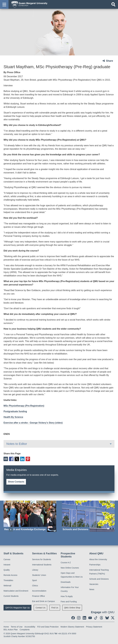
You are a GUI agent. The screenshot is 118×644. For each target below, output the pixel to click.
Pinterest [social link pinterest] (25, 459)
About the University (98, 559)
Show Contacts (16, 481)
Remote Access (10, 575)
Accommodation (39, 590)
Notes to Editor (17, 444)
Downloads (66, 581)
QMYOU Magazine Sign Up (17, 607)
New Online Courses (70, 567)
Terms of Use (17, 626)
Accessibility (30, 626)
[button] (4, 4)
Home (6, 626)
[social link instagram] (79, 617)
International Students (42, 564)
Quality (7, 569)
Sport (34, 580)
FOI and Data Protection (48, 626)
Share (110, 61)
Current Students (11, 595)
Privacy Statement (94, 626)
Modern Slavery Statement (72, 626)
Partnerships (95, 564)
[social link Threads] (101, 617)
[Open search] (113, 4)
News (92, 589)
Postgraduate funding (15, 411)
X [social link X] (15, 459)
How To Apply (67, 596)
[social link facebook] (73, 617)
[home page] (28, 4)
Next (11, 529)
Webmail (7, 585)
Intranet (7, 564)
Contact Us (40, 607)
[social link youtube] (90, 617)
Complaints (25, 629)
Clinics (35, 585)
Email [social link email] (5, 459)
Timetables (8, 580)
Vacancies (94, 584)
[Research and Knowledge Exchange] (30, 516)
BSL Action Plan (11, 629)
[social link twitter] (113, 617)
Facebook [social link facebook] (10, 459)
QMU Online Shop (72, 607)
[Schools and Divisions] (88, 516)
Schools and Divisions (99, 578)
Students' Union (39, 575)
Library (35, 569)
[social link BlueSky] (107, 617)
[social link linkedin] (84, 617)
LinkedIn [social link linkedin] (20, 459)
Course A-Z (66, 562)
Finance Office (39, 595)
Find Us (55, 607)
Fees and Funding (69, 601)
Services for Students (42, 559)
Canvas (7, 559)
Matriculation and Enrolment (16, 590)
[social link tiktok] (96, 617)
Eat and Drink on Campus (43, 601)
